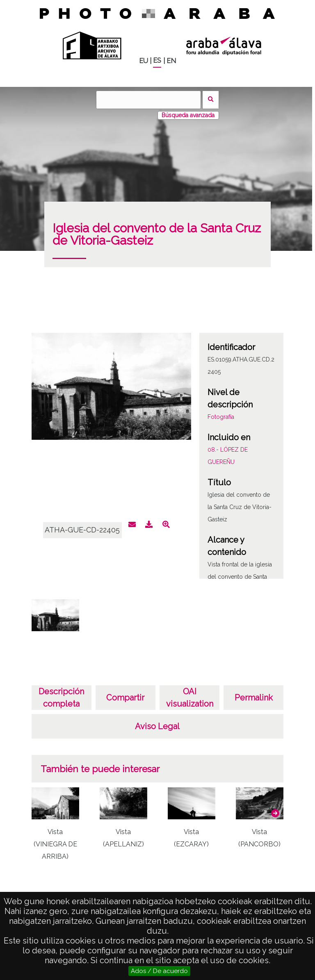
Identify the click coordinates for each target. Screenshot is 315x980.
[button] (275, 813)
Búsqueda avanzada (188, 115)
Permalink (254, 698)
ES (157, 60)
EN (171, 61)
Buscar (211, 100)
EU (144, 61)
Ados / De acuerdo (159, 971)
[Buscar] (148, 100)
